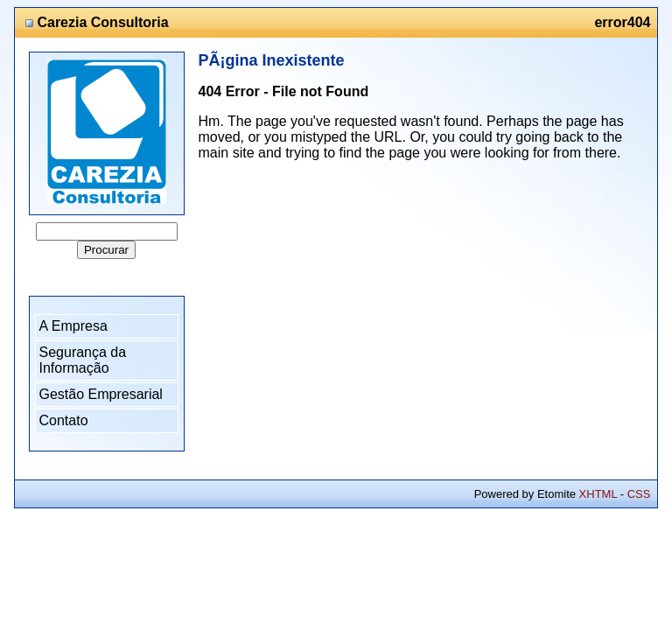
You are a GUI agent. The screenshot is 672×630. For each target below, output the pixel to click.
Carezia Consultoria (102, 22)
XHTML (598, 494)
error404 (622, 22)
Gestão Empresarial (101, 394)
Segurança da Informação (83, 360)
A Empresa (73, 326)
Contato (64, 420)
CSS (639, 494)
